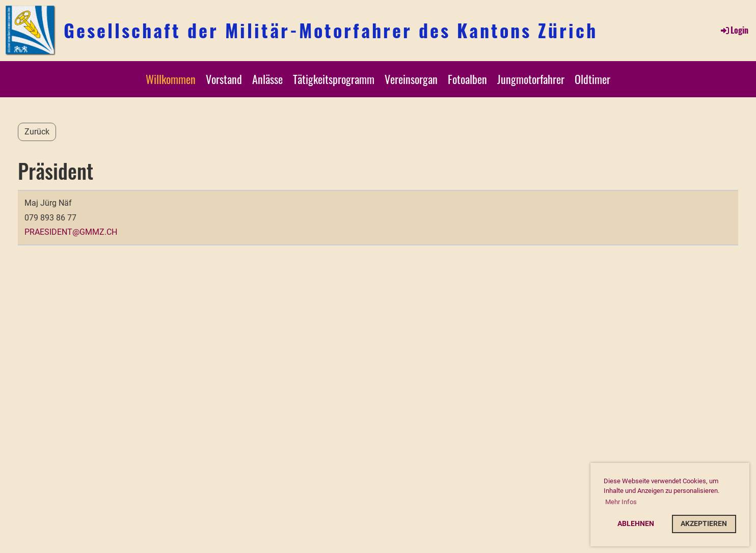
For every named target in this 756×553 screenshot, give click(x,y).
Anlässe (267, 79)
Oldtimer (592, 79)
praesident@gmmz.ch (71, 232)
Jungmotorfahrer (531, 79)
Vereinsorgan (411, 79)
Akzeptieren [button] (704, 524)
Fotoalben (467, 79)
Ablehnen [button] (636, 524)
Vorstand (224, 79)
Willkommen (171, 79)
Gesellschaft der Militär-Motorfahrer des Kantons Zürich (331, 30)
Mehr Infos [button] (621, 502)
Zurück (37, 132)
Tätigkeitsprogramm (334, 79)
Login (734, 30)
